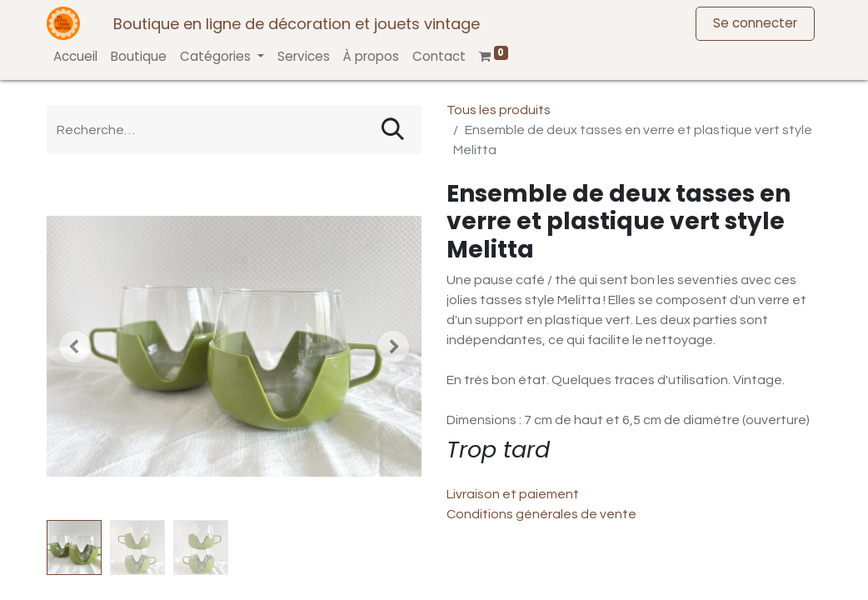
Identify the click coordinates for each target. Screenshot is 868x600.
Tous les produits (499, 110)
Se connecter (755, 23)
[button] (75, 347)
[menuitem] (75, 57)
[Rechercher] (393, 130)
